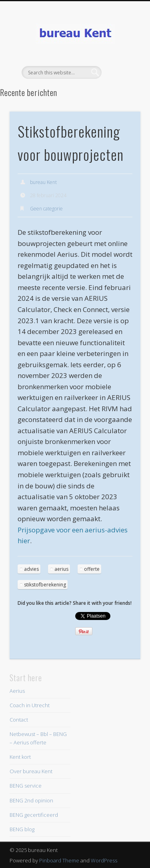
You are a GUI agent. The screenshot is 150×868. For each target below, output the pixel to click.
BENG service (26, 786)
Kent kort (20, 757)
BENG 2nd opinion (31, 800)
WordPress (104, 860)
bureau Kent (43, 182)
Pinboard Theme (59, 860)
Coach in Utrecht (30, 705)
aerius (61, 569)
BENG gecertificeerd (34, 815)
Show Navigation (121, 72)
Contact (19, 720)
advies (31, 569)
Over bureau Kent (31, 771)
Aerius (17, 691)
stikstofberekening (45, 585)
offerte (92, 569)
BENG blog (22, 829)
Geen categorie (46, 209)
